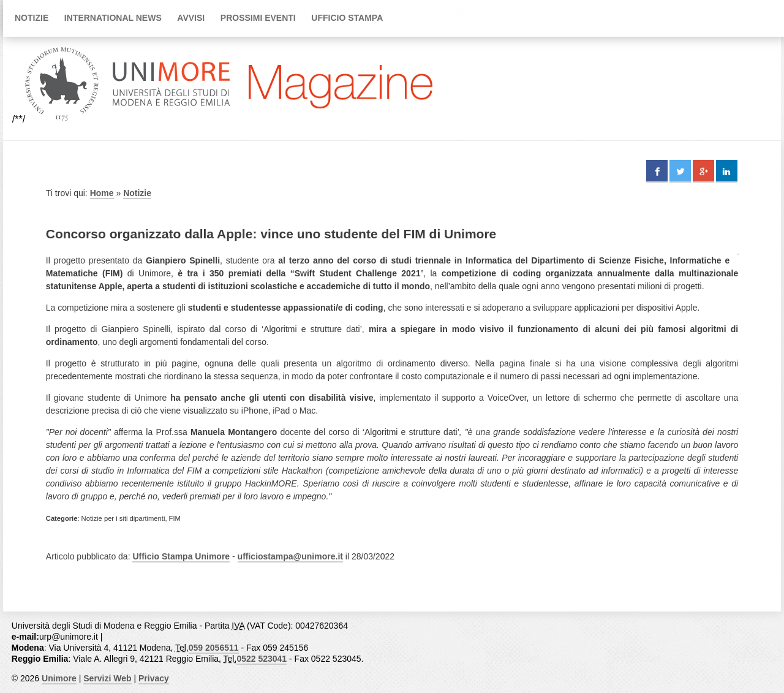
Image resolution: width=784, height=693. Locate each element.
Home (102, 193)
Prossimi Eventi (258, 18)
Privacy (154, 678)
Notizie (32, 18)
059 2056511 (214, 648)
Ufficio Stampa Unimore (181, 556)
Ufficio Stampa (347, 18)
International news (113, 18)
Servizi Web (107, 678)
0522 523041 (262, 659)
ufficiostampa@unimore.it (290, 556)
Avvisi (191, 18)
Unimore (59, 678)
